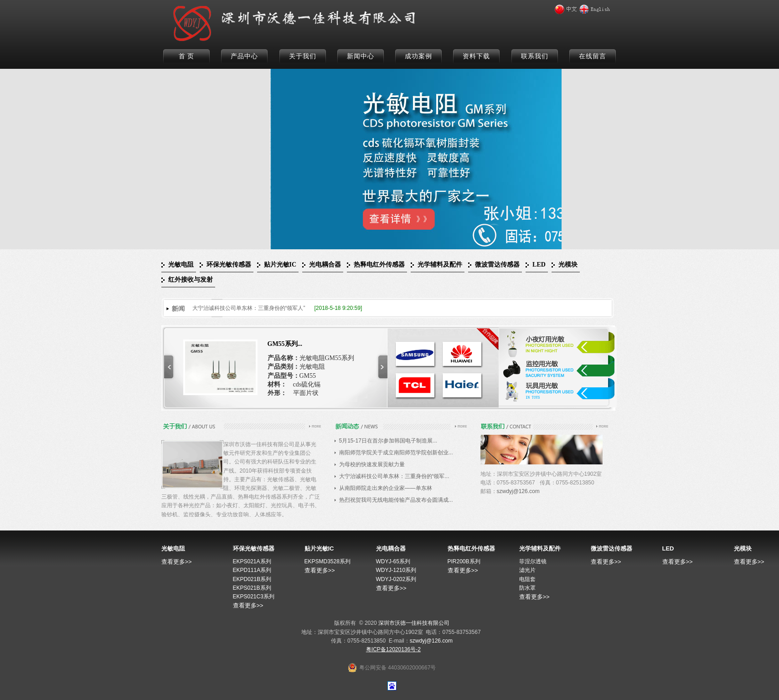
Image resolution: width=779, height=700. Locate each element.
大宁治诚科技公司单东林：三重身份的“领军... (394, 476)
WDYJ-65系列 (393, 561)
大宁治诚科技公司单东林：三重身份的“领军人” (249, 308)
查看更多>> (177, 562)
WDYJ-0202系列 (396, 579)
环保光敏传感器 (229, 265)
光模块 (568, 265)
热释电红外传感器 (379, 265)
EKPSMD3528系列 (328, 561)
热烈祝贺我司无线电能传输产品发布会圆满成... (396, 500)
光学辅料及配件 (440, 265)
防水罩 (527, 588)
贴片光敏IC (280, 265)
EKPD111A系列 (252, 570)
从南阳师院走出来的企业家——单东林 (386, 488)
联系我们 (535, 56)
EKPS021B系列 (252, 588)
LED (539, 265)
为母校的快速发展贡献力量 (372, 464)
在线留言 (593, 56)
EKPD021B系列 (252, 579)
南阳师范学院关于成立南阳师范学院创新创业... (396, 453)
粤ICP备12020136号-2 (393, 649)
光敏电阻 (181, 265)
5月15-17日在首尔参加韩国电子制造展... (388, 441)
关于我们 (303, 56)
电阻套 (527, 579)
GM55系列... (285, 344)
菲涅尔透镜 (533, 561)
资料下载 (476, 56)
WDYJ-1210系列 (396, 570)
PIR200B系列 (464, 561)
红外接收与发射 (191, 280)
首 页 (187, 56)
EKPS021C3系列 (254, 597)
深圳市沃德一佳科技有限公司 (414, 623)
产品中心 (244, 56)
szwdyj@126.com (518, 491)
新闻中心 (361, 56)
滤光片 (527, 570)
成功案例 (418, 56)
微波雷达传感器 (497, 265)
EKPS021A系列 (252, 561)
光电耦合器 (325, 265)
